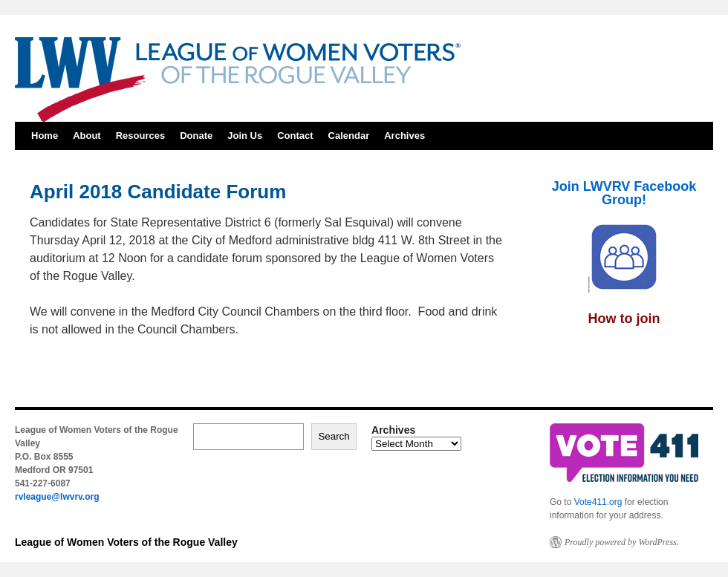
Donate (196, 136)
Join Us (245, 136)
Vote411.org (598, 502)
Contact (295, 136)
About (87, 136)
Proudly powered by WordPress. (622, 542)
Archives (404, 136)
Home (45, 136)
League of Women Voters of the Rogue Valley (126, 542)
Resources (140, 136)
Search (334, 436)
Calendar (349, 136)
